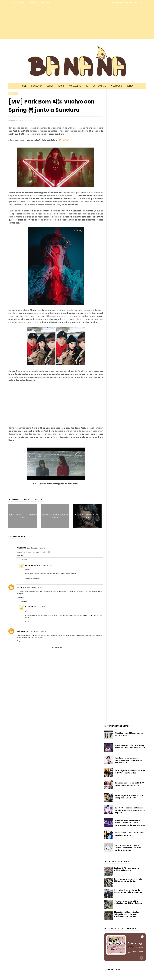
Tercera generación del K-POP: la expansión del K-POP (129, 797)
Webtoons (116, 86)
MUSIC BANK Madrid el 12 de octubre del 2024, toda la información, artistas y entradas (130, 823)
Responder (20, 555)
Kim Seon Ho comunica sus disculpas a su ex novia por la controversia (128, 760)
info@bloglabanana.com (123, 3)
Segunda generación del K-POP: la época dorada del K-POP (130, 784)
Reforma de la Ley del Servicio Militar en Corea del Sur (128, 880)
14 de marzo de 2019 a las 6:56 (36, 631)
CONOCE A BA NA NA (17, 2)
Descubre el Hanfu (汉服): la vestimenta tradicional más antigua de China (128, 848)
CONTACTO (44, 2)
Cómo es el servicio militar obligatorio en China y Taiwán (128, 902)
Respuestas (24, 560)
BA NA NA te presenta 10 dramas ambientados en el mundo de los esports (130, 810)
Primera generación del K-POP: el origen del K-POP (129, 834)
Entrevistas (99, 86)
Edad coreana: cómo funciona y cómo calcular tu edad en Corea (130, 747)
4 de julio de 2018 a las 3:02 (34, 587)
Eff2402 (21, 587)
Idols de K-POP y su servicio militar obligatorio (127, 869)
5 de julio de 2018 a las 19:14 (43, 607)
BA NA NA (63, 140)
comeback (13, 93)
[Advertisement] (30, 22)
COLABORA (32, 2)
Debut (50, 86)
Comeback (37, 86)
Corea (130, 86)
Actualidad (75, 86)
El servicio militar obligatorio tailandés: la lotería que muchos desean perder (127, 914)
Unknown (21, 631)
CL (27, 202)
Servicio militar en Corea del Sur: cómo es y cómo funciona (128, 891)
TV (87, 86)
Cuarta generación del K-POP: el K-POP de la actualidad (130, 772)
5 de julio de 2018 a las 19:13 (43, 565)
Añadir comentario (56, 648)
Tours (61, 86)
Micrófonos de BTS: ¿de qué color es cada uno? (130, 734)
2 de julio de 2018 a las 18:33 (36, 548)
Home (24, 86)
